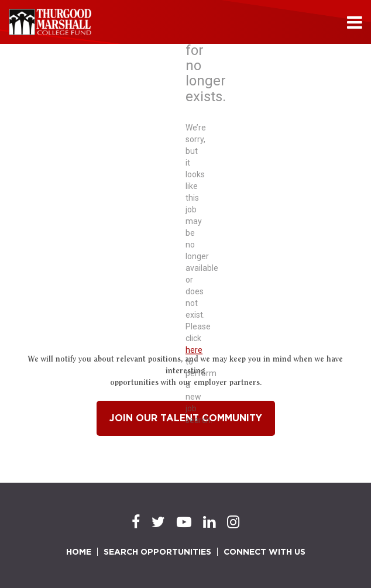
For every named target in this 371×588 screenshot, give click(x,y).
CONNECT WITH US (264, 552)
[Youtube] (184, 522)
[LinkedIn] (209, 522)
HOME (79, 552)
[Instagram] (233, 522)
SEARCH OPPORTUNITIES (157, 552)
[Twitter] (158, 522)
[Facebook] (136, 522)
